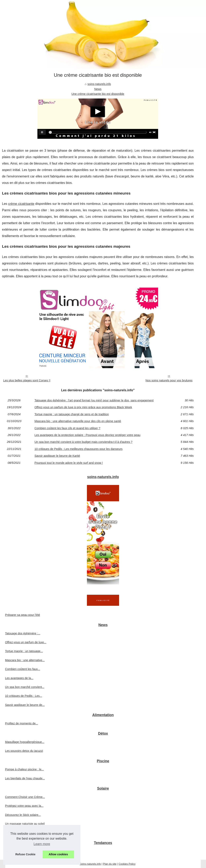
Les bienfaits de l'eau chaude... (25, 778)
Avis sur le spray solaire (20, 833)
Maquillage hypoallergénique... (25, 742)
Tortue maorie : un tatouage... (24, 651)
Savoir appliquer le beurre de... (25, 705)
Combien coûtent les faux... (23, 669)
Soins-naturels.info (90, 864)
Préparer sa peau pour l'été (23, 615)
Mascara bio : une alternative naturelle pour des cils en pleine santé (78, 421)
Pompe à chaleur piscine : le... (24, 769)
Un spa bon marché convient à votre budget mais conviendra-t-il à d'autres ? (83, 442)
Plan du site (110, 864)
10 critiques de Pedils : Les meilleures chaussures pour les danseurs (78, 449)
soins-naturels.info (99, 84)
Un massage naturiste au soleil (25, 824)
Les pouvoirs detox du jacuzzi (24, 751)
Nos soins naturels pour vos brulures (169, 380)
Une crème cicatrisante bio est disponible (98, 94)
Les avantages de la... (19, 678)
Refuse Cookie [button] (25, 854)
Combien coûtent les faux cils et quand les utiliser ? (67, 428)
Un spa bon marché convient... (25, 687)
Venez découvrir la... (18, 851)
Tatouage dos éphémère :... (23, 633)
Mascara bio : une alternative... (25, 660)
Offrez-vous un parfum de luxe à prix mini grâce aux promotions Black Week (83, 407)
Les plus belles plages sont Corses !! (27, 380)
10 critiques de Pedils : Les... (24, 696)
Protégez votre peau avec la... (24, 806)
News (98, 89)
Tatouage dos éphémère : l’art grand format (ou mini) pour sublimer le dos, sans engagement (94, 400)
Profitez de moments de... (22, 723)
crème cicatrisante (21, 204)
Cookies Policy (127, 864)
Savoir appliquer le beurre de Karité (57, 456)
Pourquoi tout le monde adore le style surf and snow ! (69, 463)
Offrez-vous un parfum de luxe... (26, 642)
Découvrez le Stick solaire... (23, 815)
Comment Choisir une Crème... (25, 797)
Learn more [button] (42, 844)
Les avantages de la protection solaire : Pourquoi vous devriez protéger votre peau (87, 435)
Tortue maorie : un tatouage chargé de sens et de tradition (72, 414)
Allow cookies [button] (58, 854)
